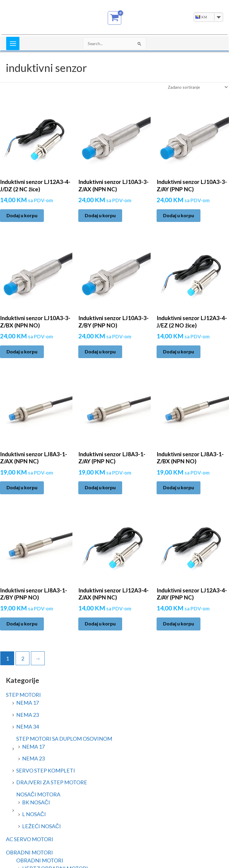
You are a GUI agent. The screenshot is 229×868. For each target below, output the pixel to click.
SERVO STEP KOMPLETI (46, 770)
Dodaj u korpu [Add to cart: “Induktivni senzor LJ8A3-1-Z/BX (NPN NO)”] (179, 487)
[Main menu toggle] (13, 43)
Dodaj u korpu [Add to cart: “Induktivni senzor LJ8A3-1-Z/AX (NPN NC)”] (22, 487)
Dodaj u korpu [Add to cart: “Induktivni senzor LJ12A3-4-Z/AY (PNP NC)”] (179, 624)
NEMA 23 (28, 715)
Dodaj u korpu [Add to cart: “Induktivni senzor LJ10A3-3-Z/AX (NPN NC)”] (100, 215)
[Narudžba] (197, 87)
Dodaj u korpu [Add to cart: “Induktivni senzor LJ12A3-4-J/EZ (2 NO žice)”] (179, 351)
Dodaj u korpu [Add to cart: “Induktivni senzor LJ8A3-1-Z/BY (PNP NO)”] (22, 624)
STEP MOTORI (23, 695)
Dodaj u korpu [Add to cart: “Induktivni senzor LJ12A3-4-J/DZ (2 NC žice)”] (22, 215)
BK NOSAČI (36, 802)
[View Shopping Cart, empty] (115, 18)
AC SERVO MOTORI (30, 839)
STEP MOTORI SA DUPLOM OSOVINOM (64, 739)
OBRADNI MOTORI (29, 852)
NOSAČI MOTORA (38, 794)
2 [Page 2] (23, 658)
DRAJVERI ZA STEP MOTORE (52, 782)
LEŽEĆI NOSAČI (42, 826)
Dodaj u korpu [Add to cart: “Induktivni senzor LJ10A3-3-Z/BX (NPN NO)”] (22, 351)
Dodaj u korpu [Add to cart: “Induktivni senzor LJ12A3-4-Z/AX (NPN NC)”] (100, 624)
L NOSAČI (34, 814)
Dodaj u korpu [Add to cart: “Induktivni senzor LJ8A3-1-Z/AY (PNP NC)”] (100, 487)
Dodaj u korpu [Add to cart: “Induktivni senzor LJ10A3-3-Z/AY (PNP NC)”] (179, 215)
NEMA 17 (28, 703)
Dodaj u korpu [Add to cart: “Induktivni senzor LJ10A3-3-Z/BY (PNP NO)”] (100, 351)
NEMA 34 (28, 727)
